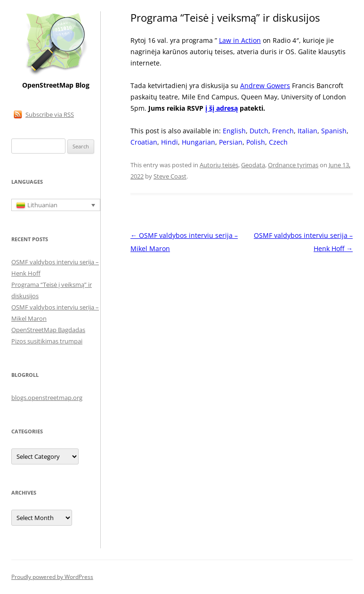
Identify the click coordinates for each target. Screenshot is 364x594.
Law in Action (240, 40)
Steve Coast (170, 176)
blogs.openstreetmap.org (47, 398)
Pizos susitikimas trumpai (47, 341)
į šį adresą (222, 108)
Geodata (253, 165)
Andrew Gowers (265, 85)
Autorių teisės (219, 165)
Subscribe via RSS (50, 114)
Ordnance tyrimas (293, 165)
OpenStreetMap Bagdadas (48, 330)
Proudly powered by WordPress (52, 577)
